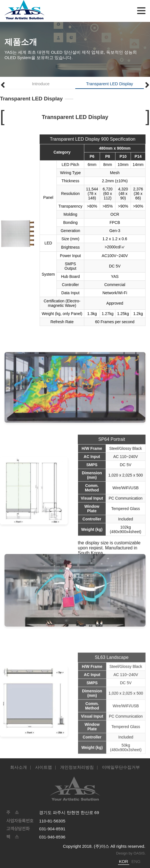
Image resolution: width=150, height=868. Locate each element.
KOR (124, 861)
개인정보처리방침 (77, 767)
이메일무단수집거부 (121, 767)
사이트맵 (44, 767)
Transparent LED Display (109, 84)
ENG (136, 861)
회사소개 (19, 767)
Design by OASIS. (131, 853)
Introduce (41, 84)
